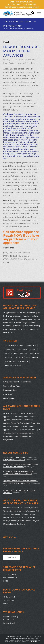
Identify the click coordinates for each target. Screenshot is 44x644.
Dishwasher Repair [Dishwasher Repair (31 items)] (11, 353)
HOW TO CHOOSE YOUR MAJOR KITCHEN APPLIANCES (22, 51)
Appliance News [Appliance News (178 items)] (31, 345)
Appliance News (15, 63)
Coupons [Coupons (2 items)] (33, 349)
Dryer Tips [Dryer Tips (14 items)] (23, 353)
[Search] (32, 14)
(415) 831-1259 (29, 4)
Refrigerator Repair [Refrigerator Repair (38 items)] (32, 357)
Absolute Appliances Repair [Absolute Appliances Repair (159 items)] (14, 345)
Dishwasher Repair (10, 390)
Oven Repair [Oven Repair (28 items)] (19, 357)
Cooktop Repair (9, 398)
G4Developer (30, 63)
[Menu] (37, 14)
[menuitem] (32, 14)
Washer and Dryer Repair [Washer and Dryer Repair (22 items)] (13, 365)
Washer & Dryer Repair (12, 386)
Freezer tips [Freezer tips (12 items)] (9, 357)
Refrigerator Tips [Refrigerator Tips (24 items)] (10, 361)
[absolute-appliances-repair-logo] (18, 14)
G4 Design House (34, 641)
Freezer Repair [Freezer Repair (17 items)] (34, 353)
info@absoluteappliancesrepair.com (23, 7)
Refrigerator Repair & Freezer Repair (17, 382)
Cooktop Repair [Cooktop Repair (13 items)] (22, 349)
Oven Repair (8, 394)
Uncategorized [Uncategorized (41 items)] (23, 361)
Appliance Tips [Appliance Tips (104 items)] (10, 349)
